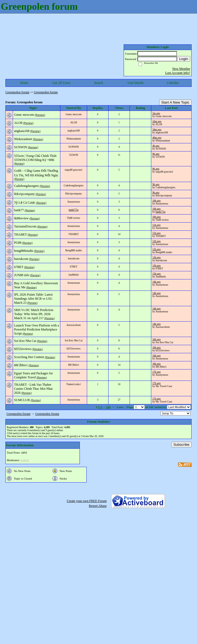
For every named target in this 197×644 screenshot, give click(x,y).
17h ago (157, 372)
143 (108, 407)
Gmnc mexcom (24, 115)
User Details (136, 83)
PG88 (18, 243)
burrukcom (21, 259)
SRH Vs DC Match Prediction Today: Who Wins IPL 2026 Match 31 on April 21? (34, 314)
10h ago (157, 201)
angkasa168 (22, 131)
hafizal (25, 460)
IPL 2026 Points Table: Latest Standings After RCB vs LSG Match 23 (33, 299)
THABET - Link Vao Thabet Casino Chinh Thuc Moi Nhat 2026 (33, 389)
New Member (181, 69)
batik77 (19, 210)
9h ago (156, 184)
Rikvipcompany (24, 194)
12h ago (157, 241)
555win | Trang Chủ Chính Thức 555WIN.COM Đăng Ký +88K (35, 158)
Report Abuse (98, 506)
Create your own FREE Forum (87, 501)
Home (24, 83)
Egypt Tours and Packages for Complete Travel (34, 375)
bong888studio (24, 251)
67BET (19, 267)
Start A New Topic (175, 102)
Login (184, 59)
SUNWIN (21, 147)
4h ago (156, 146)
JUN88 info (22, 275)
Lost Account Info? (178, 73)
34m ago (157, 129)
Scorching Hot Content (29, 357)
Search (99, 83)
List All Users (61, 83)
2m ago (156, 113)
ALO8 (18, 123)
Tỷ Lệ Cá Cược (25, 203)
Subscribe (181, 445)
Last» (121, 407)
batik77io (74, 210)
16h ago (157, 339)
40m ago (157, 138)
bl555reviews (23, 349)
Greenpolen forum (17, 92)
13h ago (157, 257)
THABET (20, 235)
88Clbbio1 (21, 365)
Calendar (173, 83)
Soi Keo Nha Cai (25, 341)
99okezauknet (23, 139)
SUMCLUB (22, 400)
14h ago (157, 282)
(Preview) (40, 115)
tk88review (21, 218)
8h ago (156, 169)
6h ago (156, 154)
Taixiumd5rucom (25, 226)
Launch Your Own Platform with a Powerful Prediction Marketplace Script (37, 329)
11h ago (156, 225)
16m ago (157, 121)
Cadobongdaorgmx (27, 186)
